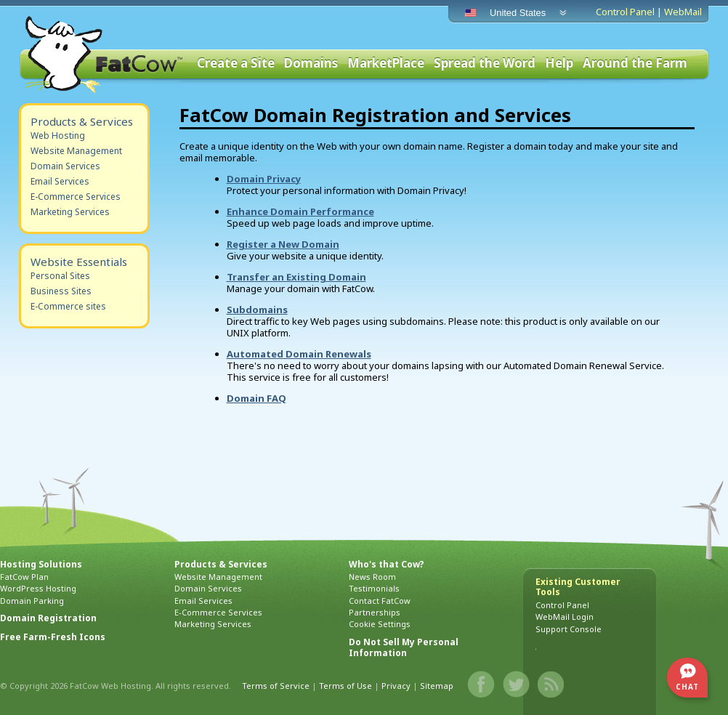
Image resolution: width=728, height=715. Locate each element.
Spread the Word (485, 64)
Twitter (517, 684)
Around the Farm (635, 64)
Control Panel (625, 12)
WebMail (683, 12)
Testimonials (374, 588)
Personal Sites (60, 276)
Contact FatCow (380, 601)
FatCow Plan (24, 577)
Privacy (396, 686)
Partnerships (375, 612)
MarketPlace (386, 64)
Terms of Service (276, 686)
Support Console (569, 629)
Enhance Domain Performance (300, 211)
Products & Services (82, 121)
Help (559, 64)
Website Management (76, 151)
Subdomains (257, 310)
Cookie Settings (380, 624)
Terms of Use (345, 686)
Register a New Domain (283, 244)
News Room (372, 577)
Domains (311, 64)
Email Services (60, 181)
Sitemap (437, 686)
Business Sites (61, 291)
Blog (551, 684)
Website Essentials (79, 262)
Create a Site (236, 64)
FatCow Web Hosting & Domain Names (102, 54)
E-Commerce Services (76, 197)
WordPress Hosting (38, 588)
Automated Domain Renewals (299, 354)
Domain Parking (32, 601)
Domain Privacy (264, 179)
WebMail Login (565, 617)
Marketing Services (70, 212)
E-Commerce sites (68, 306)
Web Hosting (58, 136)
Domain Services (65, 166)
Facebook (482, 684)
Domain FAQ (256, 398)
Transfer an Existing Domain (296, 277)
